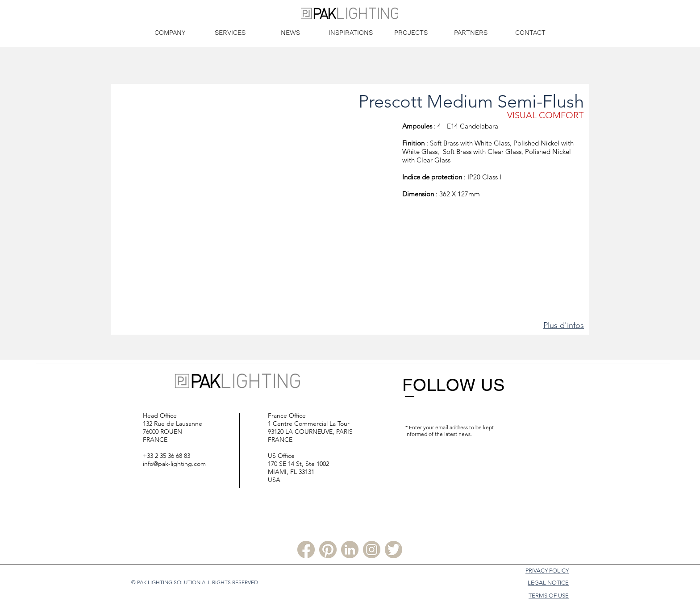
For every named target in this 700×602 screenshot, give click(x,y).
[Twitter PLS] (394, 550)
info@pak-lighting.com (174, 464)
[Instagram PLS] (372, 550)
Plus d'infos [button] (564, 325)
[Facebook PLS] (306, 550)
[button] (257, 213)
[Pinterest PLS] (328, 550)
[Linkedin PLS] (350, 550)
